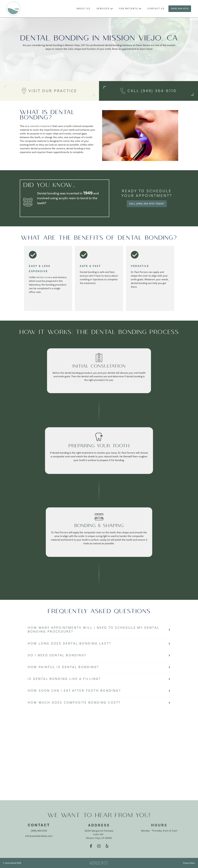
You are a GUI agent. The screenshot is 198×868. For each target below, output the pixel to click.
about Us (83, 9)
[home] (13, 9)
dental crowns (44, 277)
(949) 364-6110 (180, 9)
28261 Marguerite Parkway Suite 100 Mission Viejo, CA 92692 (99, 834)
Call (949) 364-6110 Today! (147, 204)
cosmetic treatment (41, 126)
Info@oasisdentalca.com (39, 836)
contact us (156, 9)
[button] (105, 9)
